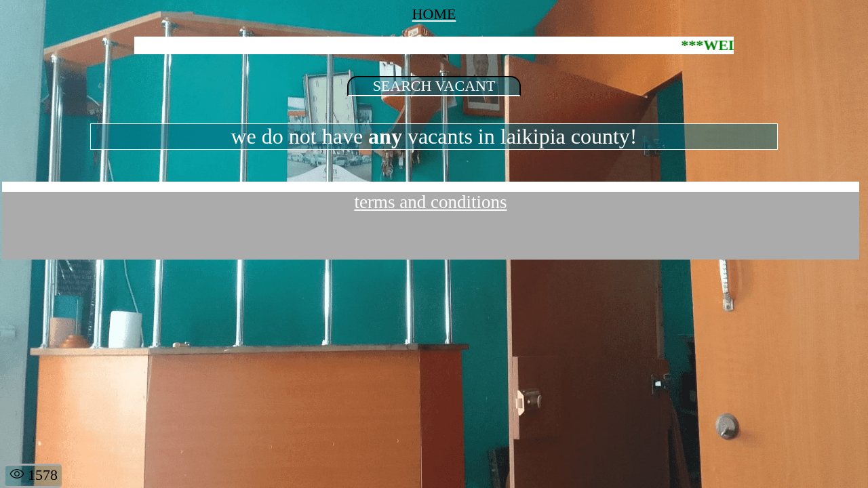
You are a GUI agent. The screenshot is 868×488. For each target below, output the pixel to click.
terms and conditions (431, 202)
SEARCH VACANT (434, 86)
